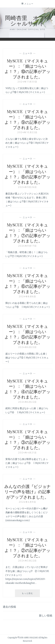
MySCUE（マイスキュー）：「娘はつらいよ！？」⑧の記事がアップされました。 (27, 174)
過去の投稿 (9, 607)
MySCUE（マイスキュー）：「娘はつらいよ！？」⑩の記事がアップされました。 (27, 69)
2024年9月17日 (28, 246)
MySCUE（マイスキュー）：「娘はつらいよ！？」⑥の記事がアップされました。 (27, 283)
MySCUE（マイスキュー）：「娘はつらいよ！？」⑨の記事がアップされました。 (27, 119)
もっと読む (31, 594)
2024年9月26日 (27, 187)
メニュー (29, 4)
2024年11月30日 (27, 82)
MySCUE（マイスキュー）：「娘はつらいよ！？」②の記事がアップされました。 (27, 548)
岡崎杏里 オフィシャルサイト (27, 20)
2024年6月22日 (28, 347)
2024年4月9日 (28, 502)
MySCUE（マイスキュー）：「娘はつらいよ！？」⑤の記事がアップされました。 (27, 334)
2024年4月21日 (27, 453)
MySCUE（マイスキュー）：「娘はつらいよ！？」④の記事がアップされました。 (27, 389)
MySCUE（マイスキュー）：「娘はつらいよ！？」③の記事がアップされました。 (27, 439)
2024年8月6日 (28, 297)
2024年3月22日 (28, 561)
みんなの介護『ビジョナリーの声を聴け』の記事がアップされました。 (28, 492)
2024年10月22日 (27, 132)
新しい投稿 (46, 615)
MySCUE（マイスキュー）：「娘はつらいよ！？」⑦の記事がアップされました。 (27, 233)
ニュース (28, 53)
